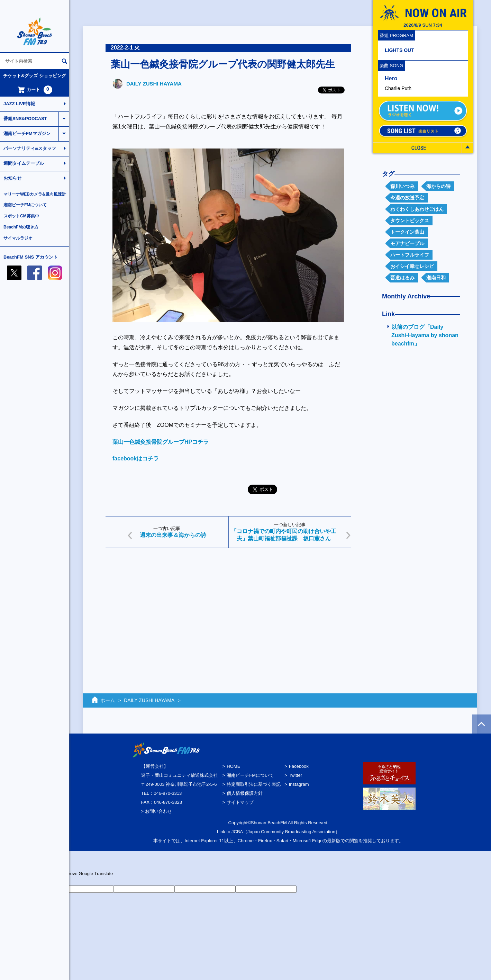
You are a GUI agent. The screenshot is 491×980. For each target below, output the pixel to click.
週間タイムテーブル (24, 163)
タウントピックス (410, 221)
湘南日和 (436, 278)
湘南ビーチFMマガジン (27, 133)
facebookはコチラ (136, 458)
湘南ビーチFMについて (25, 205)
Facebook (299, 766)
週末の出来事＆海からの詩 (173, 535)
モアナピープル (407, 243)
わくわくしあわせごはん (417, 209)
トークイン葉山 (407, 232)
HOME (233, 766)
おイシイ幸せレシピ (412, 266)
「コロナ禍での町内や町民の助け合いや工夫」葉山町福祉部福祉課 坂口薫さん (284, 535)
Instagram (299, 784)
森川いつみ (402, 186)
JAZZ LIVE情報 (19, 104)
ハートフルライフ (410, 255)
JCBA (237, 832)
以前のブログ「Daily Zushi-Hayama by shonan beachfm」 (425, 335)
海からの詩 (438, 186)
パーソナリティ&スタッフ (30, 148)
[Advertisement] (228, 607)
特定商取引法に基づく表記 (254, 784)
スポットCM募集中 (21, 216)
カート (35, 90)
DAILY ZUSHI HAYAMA (154, 84)
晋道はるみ (402, 278)
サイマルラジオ (18, 238)
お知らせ (12, 178)
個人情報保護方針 (245, 793)
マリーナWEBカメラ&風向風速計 (35, 194)
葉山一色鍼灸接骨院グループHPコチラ (161, 442)
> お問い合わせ (157, 811)
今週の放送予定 (407, 198)
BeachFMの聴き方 (21, 227)
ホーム (108, 700)
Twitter (295, 775)
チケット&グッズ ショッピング (35, 76)
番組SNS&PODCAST (25, 119)
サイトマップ (240, 802)
